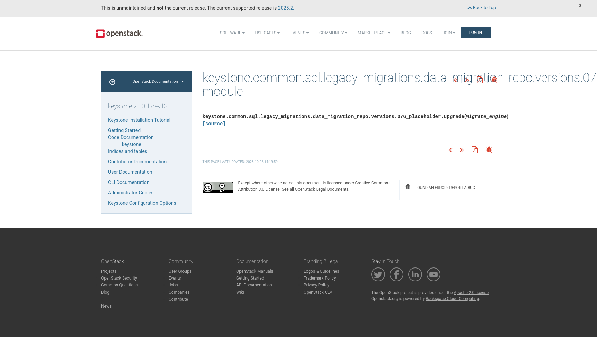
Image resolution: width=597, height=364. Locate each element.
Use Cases (268, 33)
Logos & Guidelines (321, 271)
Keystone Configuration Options (142, 203)
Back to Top (482, 7)
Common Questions (119, 285)
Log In (476, 33)
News (106, 306)
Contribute (178, 299)
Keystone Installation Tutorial (139, 120)
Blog (406, 33)
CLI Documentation (129, 182)
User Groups (180, 271)
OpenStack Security (119, 278)
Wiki (240, 292)
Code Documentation (131, 137)
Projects (109, 271)
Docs (427, 33)
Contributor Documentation (137, 162)
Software (232, 33)
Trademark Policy (320, 278)
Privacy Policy (317, 285)
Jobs (173, 285)
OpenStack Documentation (158, 81)
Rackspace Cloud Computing (452, 299)
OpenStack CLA (318, 292)
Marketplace (374, 33)
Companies (179, 292)
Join (449, 33)
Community (333, 33)
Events (300, 33)
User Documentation (130, 172)
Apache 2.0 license (471, 293)
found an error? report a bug (440, 187)
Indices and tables (128, 151)
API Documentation (254, 285)
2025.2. (286, 8)
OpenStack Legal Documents (322, 189)
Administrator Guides (131, 193)
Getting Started (124, 130)
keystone (132, 144)
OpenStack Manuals (255, 271)
